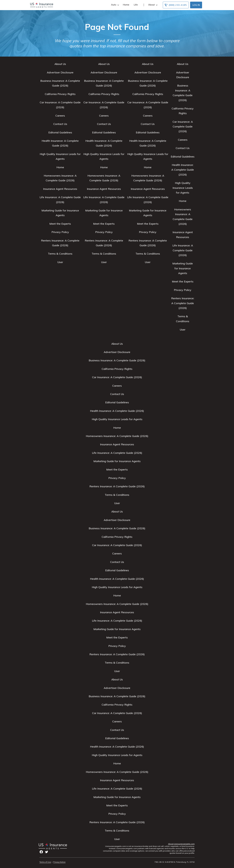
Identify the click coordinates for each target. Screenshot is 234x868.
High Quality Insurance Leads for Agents (183, 188)
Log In (196, 5)
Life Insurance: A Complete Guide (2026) (183, 250)
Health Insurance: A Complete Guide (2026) (183, 170)
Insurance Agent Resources (60, 189)
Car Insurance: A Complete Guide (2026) (183, 127)
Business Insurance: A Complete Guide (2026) (117, 360)
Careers (60, 116)
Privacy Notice (59, 862)
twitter (46, 852)
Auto (115, 5)
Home (126, 5)
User (60, 262)
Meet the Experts (60, 224)
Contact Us (60, 124)
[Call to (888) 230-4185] (176, 5)
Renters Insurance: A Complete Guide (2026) (183, 303)
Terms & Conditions (60, 254)
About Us (60, 64)
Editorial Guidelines (60, 132)
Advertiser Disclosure (60, 72)
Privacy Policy (60, 232)
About (153, 5)
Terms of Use (45, 862)
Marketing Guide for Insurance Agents (183, 268)
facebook (41, 852)
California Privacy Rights (60, 94)
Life (136, 5)
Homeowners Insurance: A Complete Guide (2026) (117, 436)
